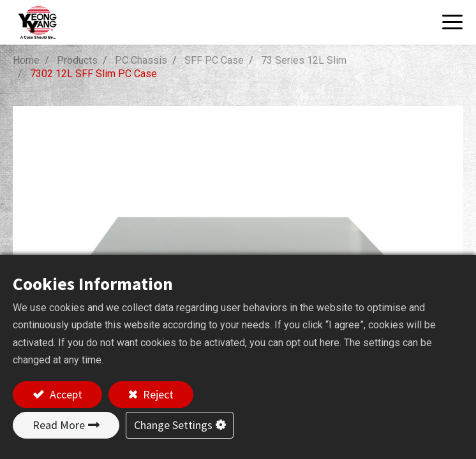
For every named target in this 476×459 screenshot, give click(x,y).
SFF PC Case (214, 60)
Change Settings (173, 425)
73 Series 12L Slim (304, 60)
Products (77, 60)
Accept (65, 394)
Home (26, 60)
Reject (157, 394)
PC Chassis (141, 60)
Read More (59, 425)
